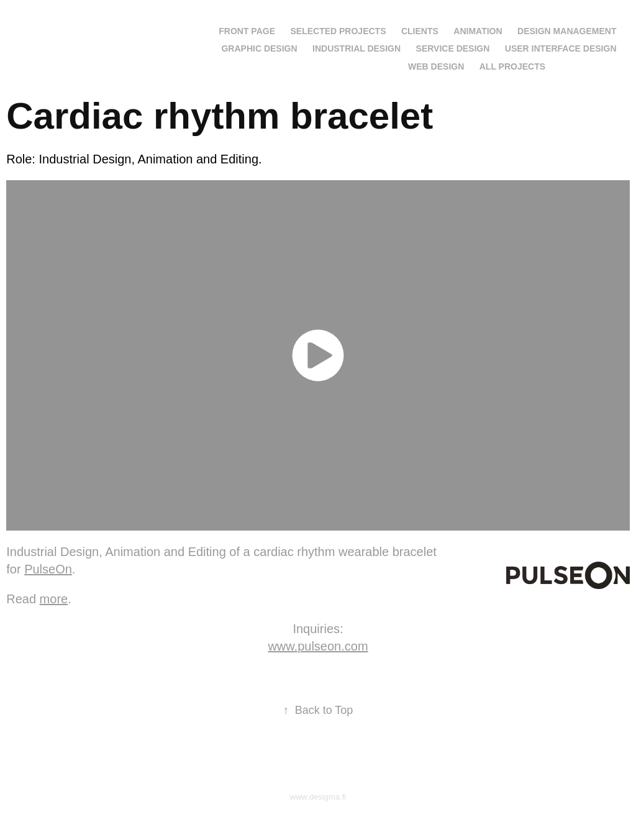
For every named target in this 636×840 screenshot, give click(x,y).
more (54, 599)
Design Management (567, 31)
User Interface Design (561, 48)
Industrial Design (357, 48)
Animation (478, 31)
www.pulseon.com (318, 646)
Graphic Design (259, 48)
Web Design (436, 66)
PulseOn (48, 569)
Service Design (453, 48)
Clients (420, 31)
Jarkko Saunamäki (84, 29)
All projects (512, 66)
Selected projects (338, 31)
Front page (247, 31)
